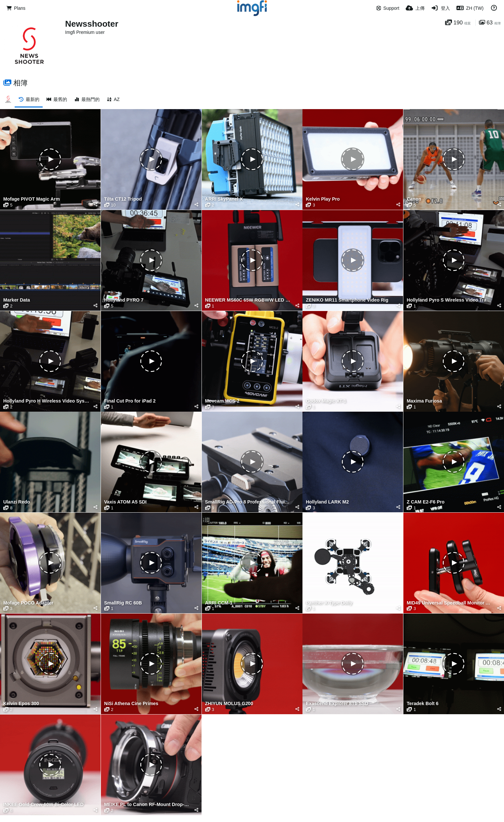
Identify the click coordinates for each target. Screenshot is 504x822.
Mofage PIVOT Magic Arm (32, 199)
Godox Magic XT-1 (326, 401)
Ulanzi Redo (17, 502)
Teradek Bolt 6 (423, 704)
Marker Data (17, 300)
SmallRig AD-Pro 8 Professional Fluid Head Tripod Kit (248, 502)
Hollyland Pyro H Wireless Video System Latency (46, 401)
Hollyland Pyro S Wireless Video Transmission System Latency (450, 300)
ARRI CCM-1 (219, 603)
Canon (414, 199)
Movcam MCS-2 (222, 401)
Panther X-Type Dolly (329, 603)
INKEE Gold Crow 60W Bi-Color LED (43, 805)
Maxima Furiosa (424, 401)
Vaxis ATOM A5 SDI (125, 502)
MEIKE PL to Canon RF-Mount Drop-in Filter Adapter (147, 805)
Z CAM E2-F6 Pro (426, 502)
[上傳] (415, 8)
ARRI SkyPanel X (224, 199)
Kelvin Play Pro (323, 199)
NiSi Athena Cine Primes (131, 704)
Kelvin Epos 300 (21, 704)
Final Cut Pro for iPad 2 (130, 401)
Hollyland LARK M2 (327, 502)
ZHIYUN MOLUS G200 (229, 704)
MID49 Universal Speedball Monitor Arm (450, 603)
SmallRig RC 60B (123, 603)
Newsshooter (92, 24)
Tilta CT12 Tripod (123, 199)
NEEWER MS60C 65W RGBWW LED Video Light (248, 300)
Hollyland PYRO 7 (124, 300)
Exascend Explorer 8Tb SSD (337, 704)
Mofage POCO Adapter (28, 603)
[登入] (441, 8)
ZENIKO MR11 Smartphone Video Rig (347, 300)
